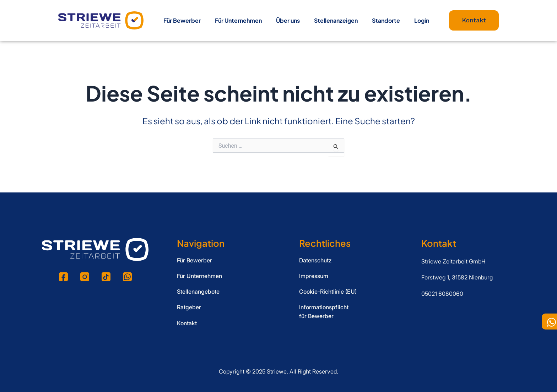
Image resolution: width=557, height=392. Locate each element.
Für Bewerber (182, 20)
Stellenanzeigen (336, 20)
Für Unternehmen (238, 20)
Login (422, 20)
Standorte (386, 20)
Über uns (288, 20)
